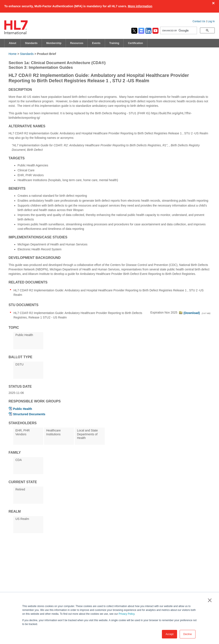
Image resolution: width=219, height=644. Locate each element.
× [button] (209, 600)
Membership (54, 43)
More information (140, 6)
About (13, 43)
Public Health (23, 409)
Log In (211, 21)
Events (96, 43)
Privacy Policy (127, 614)
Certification (135, 43)
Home (13, 54)
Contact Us (199, 21)
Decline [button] (188, 634)
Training (114, 43)
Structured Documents (29, 414)
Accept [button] (169, 634)
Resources (77, 43)
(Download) (192, 313)
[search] (178, 31)
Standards (31, 43)
